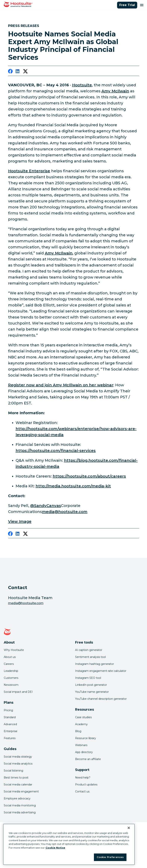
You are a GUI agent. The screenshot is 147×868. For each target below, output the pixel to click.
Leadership (11, 671)
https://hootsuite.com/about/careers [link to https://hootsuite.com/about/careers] (89, 476)
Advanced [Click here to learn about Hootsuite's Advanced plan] (10, 724)
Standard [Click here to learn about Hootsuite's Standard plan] (10, 717)
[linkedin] (18, 72)
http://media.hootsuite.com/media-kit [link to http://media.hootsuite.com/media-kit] (73, 486)
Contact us (82, 791)
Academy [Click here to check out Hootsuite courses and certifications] (81, 724)
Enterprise (11, 731)
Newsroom (11, 685)
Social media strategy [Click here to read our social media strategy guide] (18, 757)
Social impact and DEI (18, 692)
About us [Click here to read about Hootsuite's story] (10, 657)
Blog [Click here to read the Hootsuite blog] (78, 731)
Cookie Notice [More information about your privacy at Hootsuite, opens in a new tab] (55, 848)
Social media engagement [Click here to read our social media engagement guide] (21, 791)
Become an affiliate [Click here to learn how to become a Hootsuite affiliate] (88, 759)
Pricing (8, 710)
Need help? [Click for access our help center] (83, 778)
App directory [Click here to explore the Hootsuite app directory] (84, 752)
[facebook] (10, 72)
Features (10, 738)
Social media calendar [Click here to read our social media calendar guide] (18, 785)
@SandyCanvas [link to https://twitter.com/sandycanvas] (46, 506)
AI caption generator (89, 650)
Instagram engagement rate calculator (101, 671)
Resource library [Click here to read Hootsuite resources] (86, 738)
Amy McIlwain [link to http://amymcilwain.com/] (115, 91)
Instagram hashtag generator (94, 664)
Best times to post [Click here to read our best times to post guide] (16, 778)
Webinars (81, 745)
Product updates (86, 785)
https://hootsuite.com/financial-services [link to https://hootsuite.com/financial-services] (56, 451)
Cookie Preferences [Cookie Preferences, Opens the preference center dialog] (110, 857)
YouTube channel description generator (101, 699)
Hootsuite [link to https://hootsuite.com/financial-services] (82, 85)
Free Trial (127, 5)
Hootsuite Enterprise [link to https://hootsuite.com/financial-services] (29, 171)
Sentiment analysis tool (90, 657)
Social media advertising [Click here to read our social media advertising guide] (20, 812)
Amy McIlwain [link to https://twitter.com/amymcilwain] (59, 253)
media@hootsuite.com (26, 603)
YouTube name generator (92, 692)
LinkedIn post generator (91, 685)
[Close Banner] (129, 828)
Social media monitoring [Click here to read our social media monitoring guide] (20, 805)
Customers (11, 678)
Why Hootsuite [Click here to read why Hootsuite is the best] (14, 650)
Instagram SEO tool (88, 678)
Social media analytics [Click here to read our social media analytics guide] (18, 764)
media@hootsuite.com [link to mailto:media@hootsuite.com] (65, 512)
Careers (9, 664)
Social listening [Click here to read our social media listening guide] (13, 771)
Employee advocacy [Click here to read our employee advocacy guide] (17, 798)
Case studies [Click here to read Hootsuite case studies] (83, 717)
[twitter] (25, 72)
